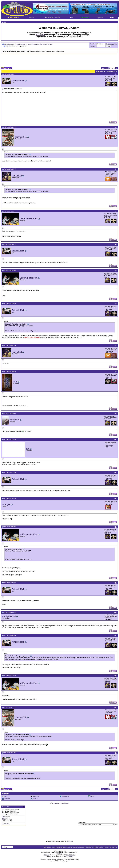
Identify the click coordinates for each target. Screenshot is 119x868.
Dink (15, 381)
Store (72, 18)
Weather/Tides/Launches (52, 18)
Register (31, 18)
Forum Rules (6, 824)
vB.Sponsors (59, 854)
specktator (15, 420)
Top (116, 847)
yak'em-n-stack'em (29, 218)
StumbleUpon (66, 796)
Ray (27, 449)
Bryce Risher (69, 856)
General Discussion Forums (22, 44)
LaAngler (6, 504)
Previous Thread (56, 803)
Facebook (7, 799)
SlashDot (35, 799)
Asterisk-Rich (18, 80)
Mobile (96, 847)
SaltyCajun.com (9, 44)
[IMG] (4, 819)
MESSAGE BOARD (13, 18)
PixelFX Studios (71, 855)
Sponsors (100, 18)
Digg (6, 796)
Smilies (4, 818)
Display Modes (111, 71)
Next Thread (65, 803)
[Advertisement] (60, 60)
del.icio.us (36, 796)
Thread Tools (100, 71)
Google (92, 796)
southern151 (21, 137)
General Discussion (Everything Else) (42, 44)
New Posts (90, 847)
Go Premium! (85, 18)
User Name (93, 44)
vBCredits (47, 855)
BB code (4, 817)
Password (92, 46)
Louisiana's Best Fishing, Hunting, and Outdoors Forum (68, 847)
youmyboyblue (9, 616)
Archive (101, 847)
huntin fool (17, 175)
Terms (112, 847)
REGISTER (40, 35)
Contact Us (47, 847)
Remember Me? (112, 44)
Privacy (107, 847)
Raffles (112, 18)
